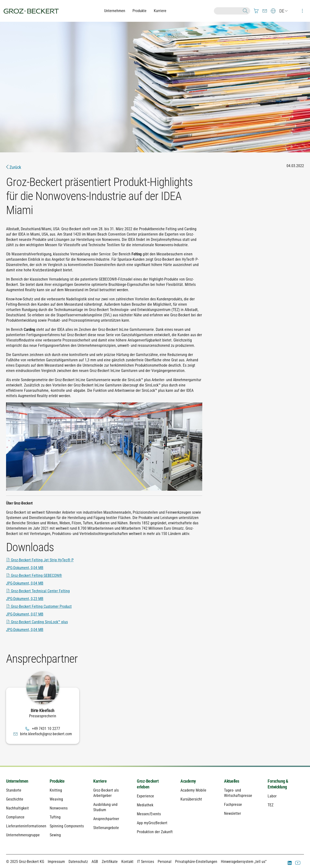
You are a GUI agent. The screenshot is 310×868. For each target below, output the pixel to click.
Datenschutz (78, 862)
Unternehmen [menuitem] (17, 781)
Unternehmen (115, 11)
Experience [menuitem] (145, 796)
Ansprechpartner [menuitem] (106, 819)
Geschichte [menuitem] (15, 799)
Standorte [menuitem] (14, 790)
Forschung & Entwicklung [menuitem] (278, 784)
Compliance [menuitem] (15, 817)
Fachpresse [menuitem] (233, 805)
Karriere (160, 11)
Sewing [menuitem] (55, 835)
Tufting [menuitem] (55, 817)
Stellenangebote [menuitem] (106, 828)
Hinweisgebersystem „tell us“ (244, 862)
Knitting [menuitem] (56, 790)
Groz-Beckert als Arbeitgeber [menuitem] (106, 793)
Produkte (139, 11)
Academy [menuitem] (188, 781)
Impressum (56, 862)
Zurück (14, 167)
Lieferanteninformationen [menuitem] (24, 826)
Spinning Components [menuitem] (67, 826)
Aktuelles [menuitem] (232, 781)
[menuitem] (256, 11)
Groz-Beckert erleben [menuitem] (148, 784)
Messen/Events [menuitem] (149, 814)
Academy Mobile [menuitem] (193, 790)
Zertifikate (110, 862)
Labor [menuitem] (272, 796)
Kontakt (127, 862)
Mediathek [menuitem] (145, 805)
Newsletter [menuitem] (232, 813)
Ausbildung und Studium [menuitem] (105, 807)
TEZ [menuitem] (271, 805)
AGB (95, 862)
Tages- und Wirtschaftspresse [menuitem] (238, 793)
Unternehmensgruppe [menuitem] (23, 835)
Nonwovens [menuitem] (59, 808)
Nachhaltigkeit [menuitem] (17, 808)
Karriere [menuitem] (100, 781)
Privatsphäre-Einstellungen (196, 862)
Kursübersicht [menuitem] (191, 799)
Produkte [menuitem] (57, 781)
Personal (165, 862)
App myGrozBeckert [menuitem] (152, 823)
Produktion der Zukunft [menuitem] (155, 832)
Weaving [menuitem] (56, 799)
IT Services (146, 862)
